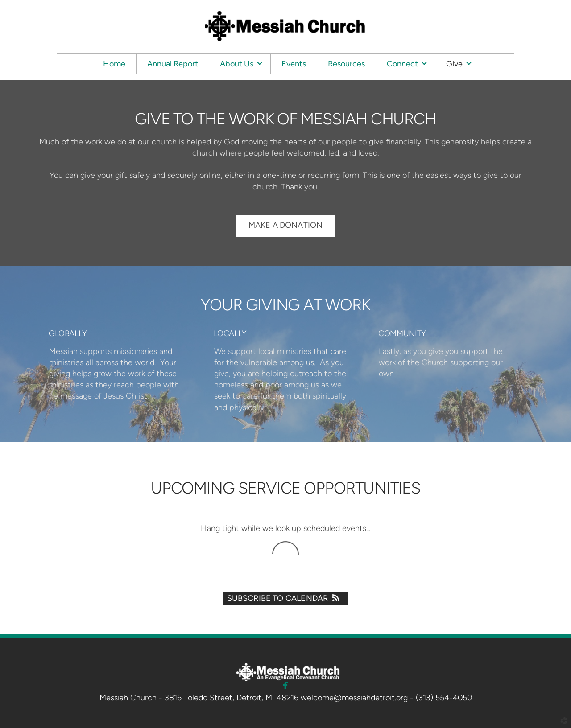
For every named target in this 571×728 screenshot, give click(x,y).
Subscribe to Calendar (286, 598)
